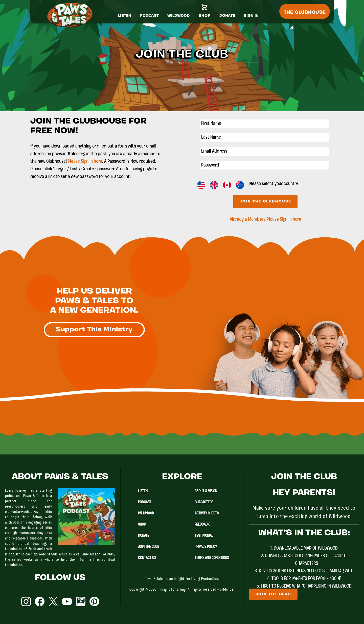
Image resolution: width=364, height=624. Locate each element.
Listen (143, 491)
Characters (204, 502)
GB (214, 185)
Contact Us (147, 558)
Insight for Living (173, 590)
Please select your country (273, 184)
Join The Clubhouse (265, 202)
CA (227, 185)
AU (240, 185)
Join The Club (149, 547)
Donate (144, 536)
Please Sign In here (85, 161)
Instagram (26, 601)
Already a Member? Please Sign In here (265, 219)
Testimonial (204, 536)
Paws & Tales (72, 15)
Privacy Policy (206, 547)
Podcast (145, 502)
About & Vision (206, 491)
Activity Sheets (207, 513)
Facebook (40, 601)
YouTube (67, 601)
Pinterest (94, 601)
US (201, 185)
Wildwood (146, 513)
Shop (142, 525)
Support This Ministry (94, 330)
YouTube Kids (81, 601)
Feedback (202, 525)
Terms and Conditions (212, 558)
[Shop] (205, 13)
